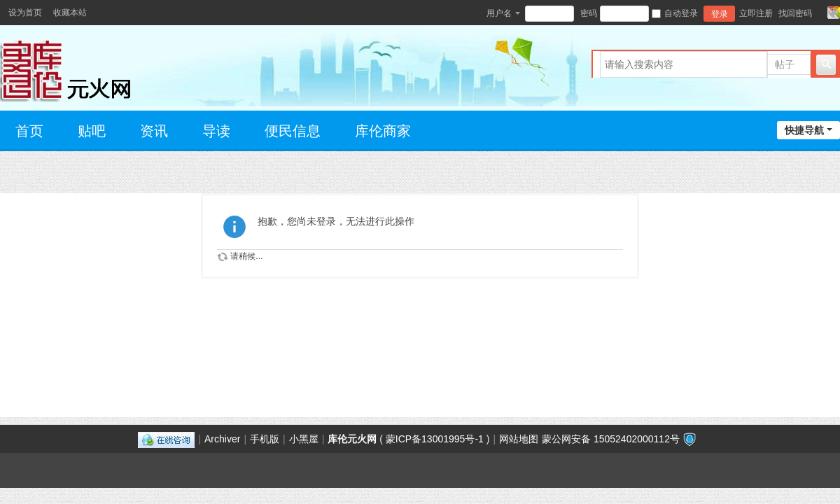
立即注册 (756, 13)
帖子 (785, 64)
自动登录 (675, 13)
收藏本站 (70, 13)
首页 (29, 131)
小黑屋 (304, 439)
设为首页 (25, 13)
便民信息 (293, 131)
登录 (720, 14)
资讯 (154, 131)
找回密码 (795, 13)
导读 (216, 131)
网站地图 (519, 439)
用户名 (499, 13)
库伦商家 (383, 131)
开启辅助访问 (820, 13)
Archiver (222, 439)
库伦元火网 (352, 439)
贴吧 (92, 131)
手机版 (265, 439)
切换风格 (834, 13)
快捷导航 (804, 130)
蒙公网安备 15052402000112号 (611, 439)
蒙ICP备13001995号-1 (435, 439)
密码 (589, 13)
